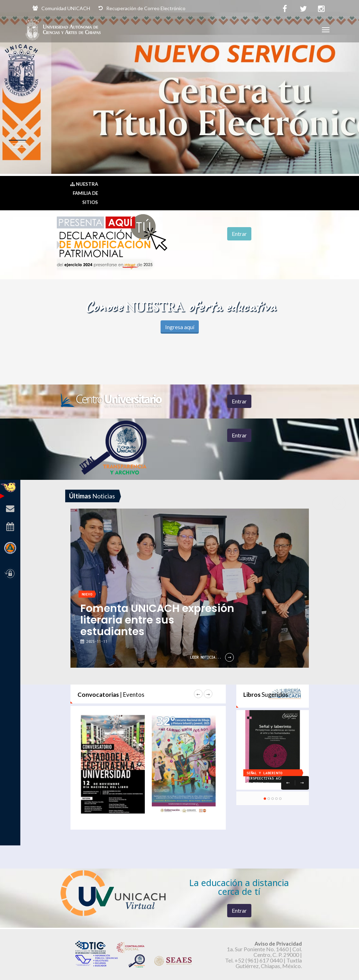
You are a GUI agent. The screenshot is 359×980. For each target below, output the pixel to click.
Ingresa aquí (180, 327)
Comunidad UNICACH (61, 8)
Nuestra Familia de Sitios (84, 193)
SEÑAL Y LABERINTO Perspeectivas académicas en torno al (272, 778)
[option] (199, 490)
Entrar (239, 234)
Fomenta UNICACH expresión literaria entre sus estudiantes (157, 620)
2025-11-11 (96, 641)
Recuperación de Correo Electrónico (142, 8)
